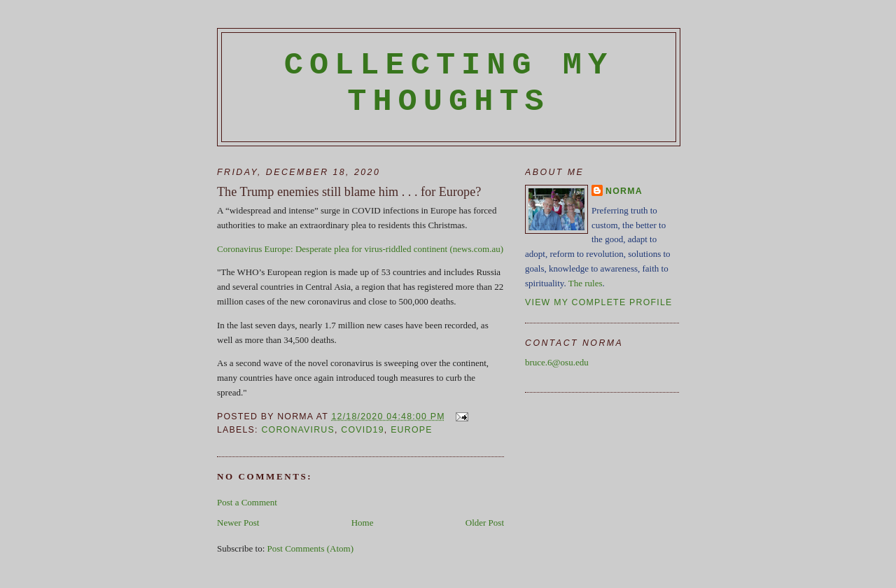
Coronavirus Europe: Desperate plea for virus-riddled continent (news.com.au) (360, 249)
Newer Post (238, 523)
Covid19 (362, 430)
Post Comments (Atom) (311, 548)
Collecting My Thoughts (449, 83)
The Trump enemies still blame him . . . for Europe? (349, 192)
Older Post (485, 523)
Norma (624, 191)
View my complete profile (599, 302)
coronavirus (298, 430)
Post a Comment (247, 502)
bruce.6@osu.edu (557, 362)
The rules (586, 283)
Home (363, 523)
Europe (412, 430)
